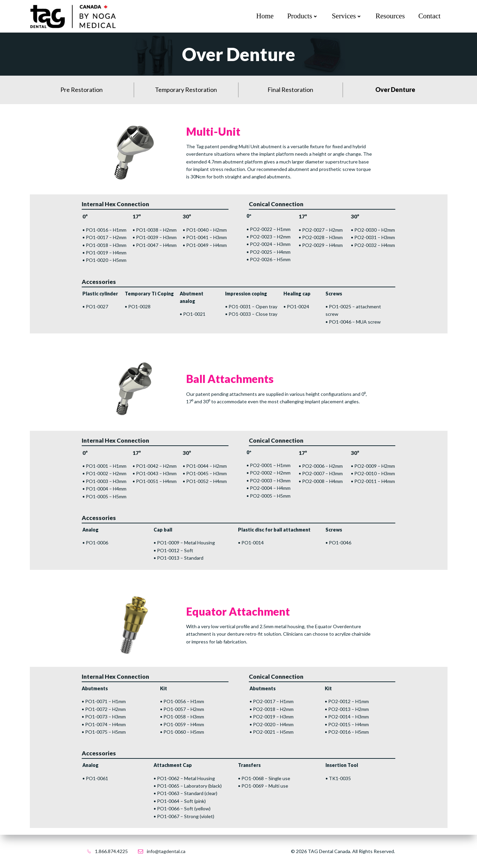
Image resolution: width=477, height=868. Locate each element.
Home (265, 16)
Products (303, 16)
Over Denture (395, 90)
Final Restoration (290, 90)
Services (347, 16)
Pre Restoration (82, 90)
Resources (390, 16)
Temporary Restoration (186, 90)
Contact (429, 16)
